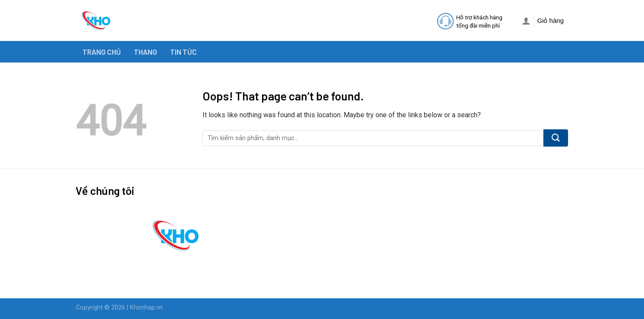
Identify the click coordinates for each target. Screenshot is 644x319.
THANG (145, 52)
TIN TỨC (183, 52)
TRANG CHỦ (102, 52)
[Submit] (556, 138)
